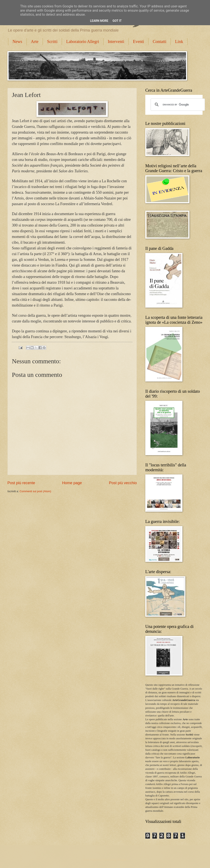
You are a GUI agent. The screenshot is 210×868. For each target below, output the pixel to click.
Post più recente (21, 483)
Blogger (122, 860)
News (17, 41)
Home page (72, 483)
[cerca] (177, 105)
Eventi (139, 41)
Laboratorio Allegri (83, 41)
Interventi (116, 41)
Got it (117, 21)
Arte (35, 41)
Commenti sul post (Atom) (35, 491)
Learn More (99, 21)
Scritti (52, 41)
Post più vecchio (123, 483)
